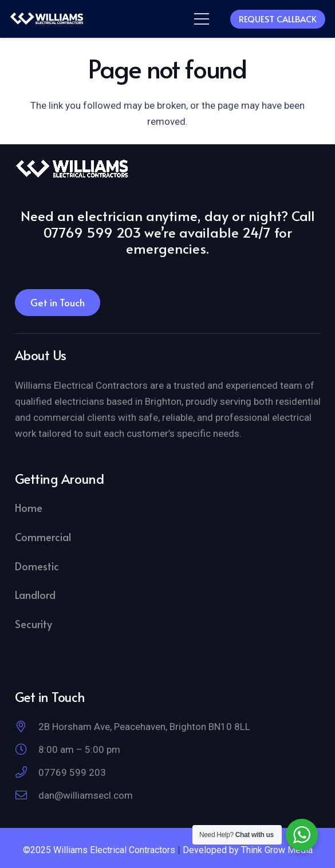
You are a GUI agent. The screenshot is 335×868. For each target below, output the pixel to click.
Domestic (37, 566)
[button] (201, 19)
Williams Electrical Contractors (114, 850)
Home (29, 508)
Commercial (43, 537)
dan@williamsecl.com (86, 795)
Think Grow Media (277, 850)
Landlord (35, 595)
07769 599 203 (72, 772)
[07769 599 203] (27, 772)
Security (33, 624)
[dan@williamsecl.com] (27, 795)
